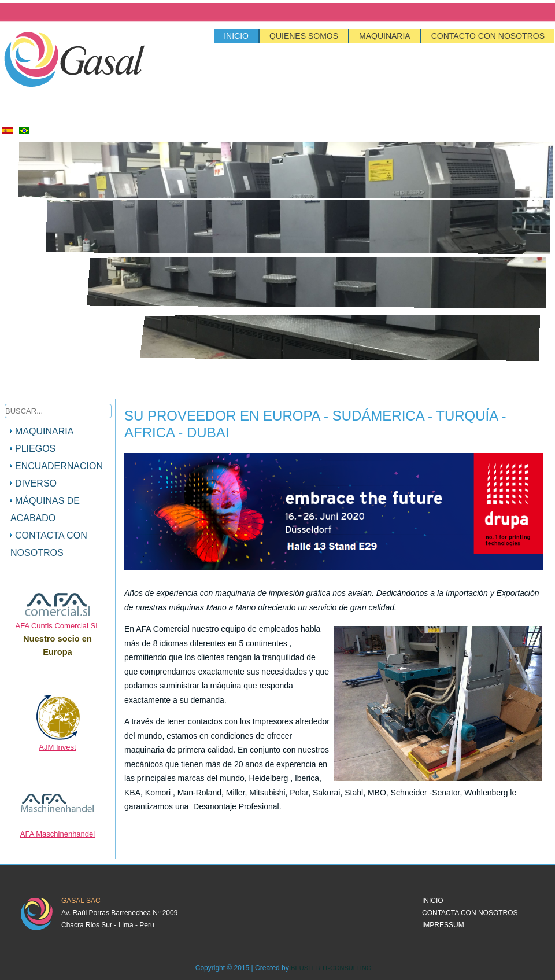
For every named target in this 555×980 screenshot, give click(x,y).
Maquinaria (385, 36)
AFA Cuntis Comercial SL (58, 626)
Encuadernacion (59, 466)
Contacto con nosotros (488, 36)
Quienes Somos (304, 36)
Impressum (443, 925)
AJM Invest (57, 747)
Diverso (36, 483)
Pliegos (35, 449)
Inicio (236, 36)
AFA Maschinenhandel (58, 834)
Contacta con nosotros (49, 544)
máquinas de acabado (45, 509)
